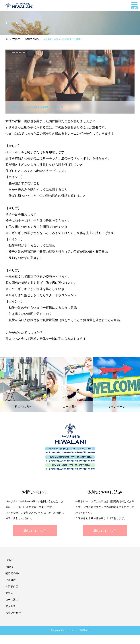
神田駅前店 (12, 586)
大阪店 (9, 593)
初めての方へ (13, 573)
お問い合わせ (13, 613)
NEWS (9, 567)
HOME (9, 560)
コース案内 (12, 600)
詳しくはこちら (35, 531)
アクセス (11, 606)
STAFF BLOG (18, 53)
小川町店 (11, 580)
